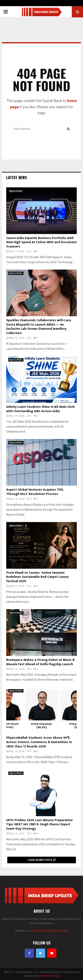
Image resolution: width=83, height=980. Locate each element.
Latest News (17, 177)
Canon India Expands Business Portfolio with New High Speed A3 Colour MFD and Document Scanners (41, 242)
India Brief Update (50, 976)
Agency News (16, 191)
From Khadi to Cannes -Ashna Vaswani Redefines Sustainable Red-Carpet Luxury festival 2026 (37, 577)
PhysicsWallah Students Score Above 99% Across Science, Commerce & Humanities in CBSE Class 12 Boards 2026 (39, 742)
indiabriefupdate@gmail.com (49, 931)
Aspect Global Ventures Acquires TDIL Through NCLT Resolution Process (35, 492)
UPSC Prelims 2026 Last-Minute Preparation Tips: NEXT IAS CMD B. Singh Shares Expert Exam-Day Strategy (39, 825)
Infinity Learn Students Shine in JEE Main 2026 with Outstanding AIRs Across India (41, 409)
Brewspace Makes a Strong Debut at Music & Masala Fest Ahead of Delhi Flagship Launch (40, 662)
